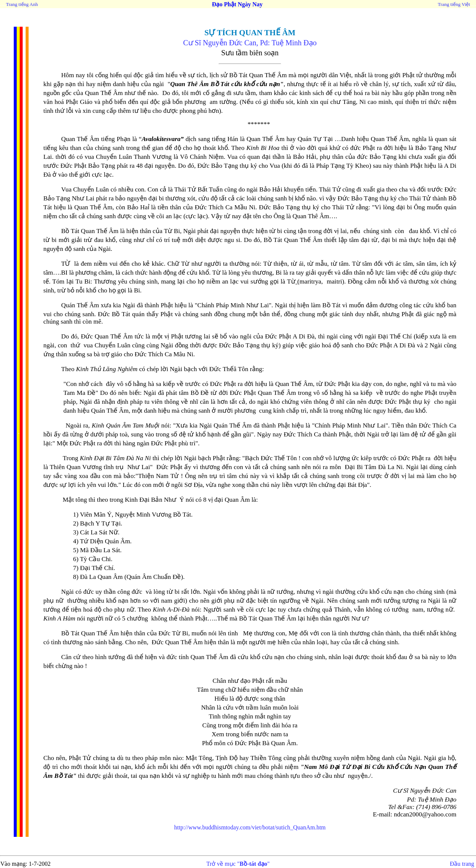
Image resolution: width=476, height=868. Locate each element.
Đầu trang (462, 864)
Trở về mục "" (238, 864)
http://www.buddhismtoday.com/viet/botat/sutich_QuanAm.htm (250, 827)
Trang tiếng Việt (454, 4)
